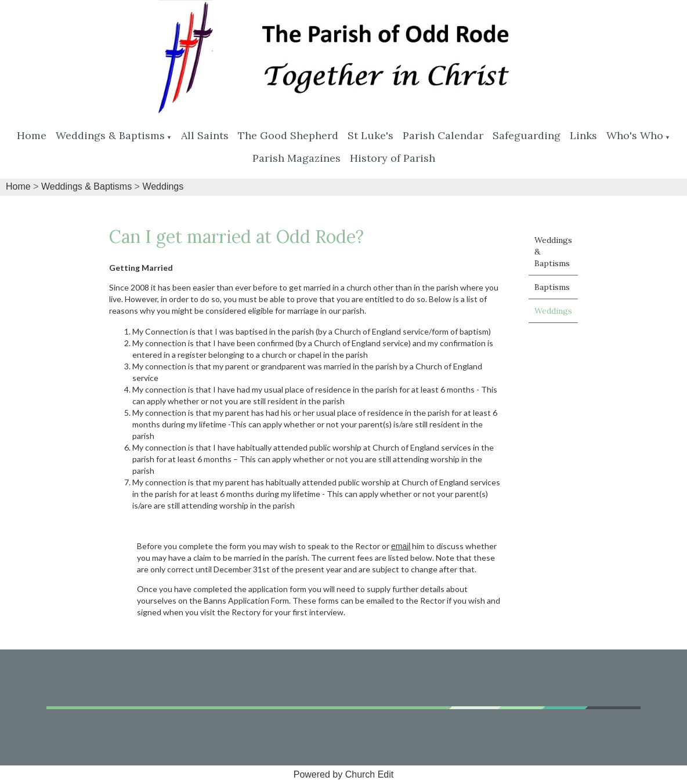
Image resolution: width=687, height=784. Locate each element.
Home (32, 135)
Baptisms (552, 287)
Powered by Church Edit (344, 774)
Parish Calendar (443, 135)
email (401, 546)
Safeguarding (527, 135)
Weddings (163, 186)
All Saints (205, 135)
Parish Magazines (297, 158)
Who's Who (635, 135)
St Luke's (370, 135)
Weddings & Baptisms (110, 135)
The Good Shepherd (288, 135)
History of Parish (393, 158)
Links (583, 135)
